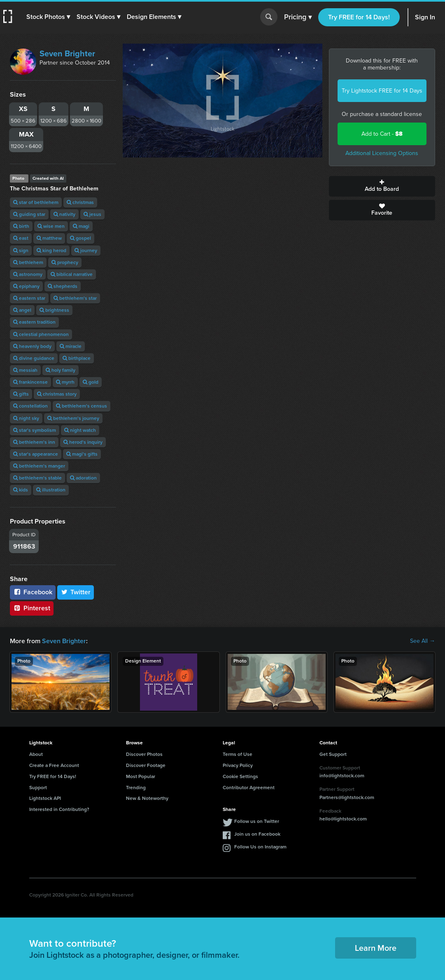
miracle (71, 346)
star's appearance (36, 454)
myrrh (65, 382)
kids (21, 490)
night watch (80, 430)
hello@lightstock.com (343, 819)
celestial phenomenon (41, 334)
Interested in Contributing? (59, 809)
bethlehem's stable (37, 478)
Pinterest (32, 608)
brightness (54, 310)
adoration (83, 478)
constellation (30, 406)
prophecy (65, 262)
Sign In (425, 17)
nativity (64, 214)
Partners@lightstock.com (347, 797)
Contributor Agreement (249, 788)
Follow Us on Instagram (260, 847)
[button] (48, 17)
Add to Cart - (382, 134)
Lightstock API (45, 798)
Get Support (333, 754)
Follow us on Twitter (257, 821)
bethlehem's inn (34, 442)
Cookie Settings (240, 776)
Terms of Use (238, 754)
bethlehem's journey (73, 418)
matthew (49, 238)
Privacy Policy (238, 765)
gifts (21, 394)
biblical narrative (72, 274)
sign (21, 250)
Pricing (298, 17)
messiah (25, 370)
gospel (80, 238)
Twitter (76, 592)
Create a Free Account (54, 765)
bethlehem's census (82, 406)
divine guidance (34, 358)
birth (21, 226)
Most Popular (141, 776)
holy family (61, 370)
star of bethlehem (36, 202)
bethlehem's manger (39, 466)
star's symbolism (35, 430)
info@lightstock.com (342, 776)
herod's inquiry (83, 442)
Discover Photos (144, 754)
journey (86, 250)
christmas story (57, 394)
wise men (51, 226)
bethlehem (28, 262)
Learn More (376, 948)
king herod (51, 250)
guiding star (29, 214)
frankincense (30, 382)
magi (81, 226)
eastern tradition (34, 322)
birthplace (77, 358)
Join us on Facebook (257, 834)
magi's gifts (82, 454)
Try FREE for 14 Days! (359, 17)
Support (38, 788)
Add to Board (382, 186)
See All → (423, 641)
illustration (51, 490)
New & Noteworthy (147, 798)
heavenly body (32, 346)
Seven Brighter (67, 53)
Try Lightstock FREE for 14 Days (382, 91)
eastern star (29, 298)
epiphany (26, 286)
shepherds (63, 286)
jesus (92, 214)
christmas (80, 202)
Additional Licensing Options (382, 153)
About (36, 754)
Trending (136, 788)
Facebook (33, 592)
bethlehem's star (75, 298)
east (21, 238)
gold (91, 382)
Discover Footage (146, 765)
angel (22, 310)
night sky (26, 418)
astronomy (28, 274)
